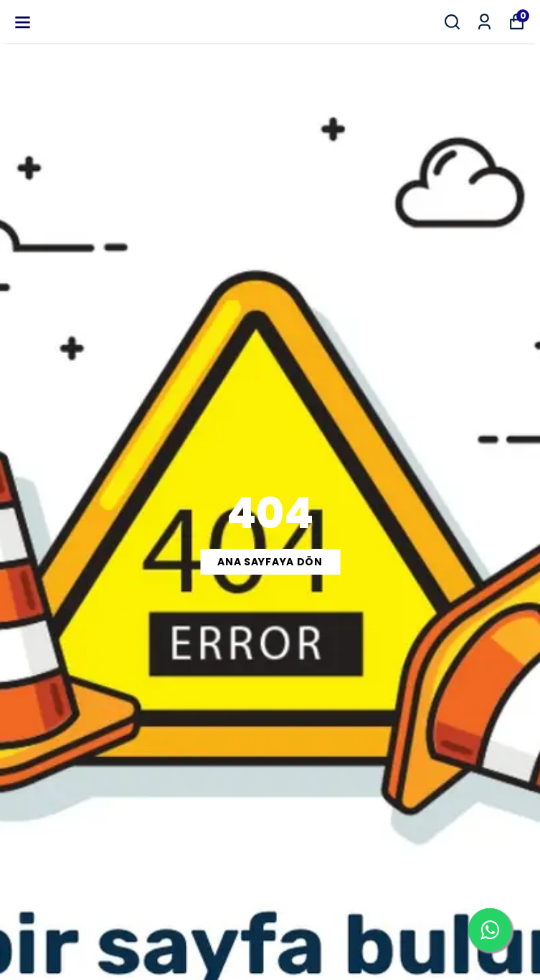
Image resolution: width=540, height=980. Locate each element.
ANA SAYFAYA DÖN (270, 562)
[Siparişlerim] (484, 22)
